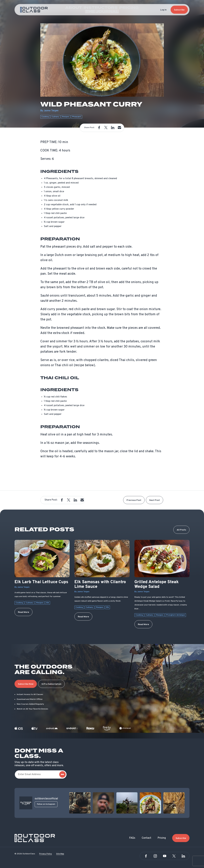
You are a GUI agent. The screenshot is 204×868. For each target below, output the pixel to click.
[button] (99, 128)
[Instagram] (155, 856)
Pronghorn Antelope (176, 615)
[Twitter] (174, 856)
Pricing (110, 10)
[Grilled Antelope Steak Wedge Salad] (162, 559)
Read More (23, 612)
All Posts (181, 530)
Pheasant (77, 117)
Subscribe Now (26, 684)
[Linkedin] (183, 856)
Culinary (55, 117)
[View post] (80, 803)
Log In (163, 10)
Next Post (155, 500)
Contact (146, 838)
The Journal (131, 10)
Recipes (66, 117)
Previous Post (134, 500)
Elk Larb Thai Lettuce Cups (41, 582)
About (68, 10)
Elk (48, 603)
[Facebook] (146, 856)
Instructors (89, 10)
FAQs (132, 838)
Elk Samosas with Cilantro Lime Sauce (100, 585)
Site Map (60, 854)
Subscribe (179, 10)
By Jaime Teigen (22, 587)
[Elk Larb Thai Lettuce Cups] (42, 559)
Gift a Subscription (51, 684)
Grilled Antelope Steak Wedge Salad (157, 585)
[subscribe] (62, 774)
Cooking (45, 117)
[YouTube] (165, 856)
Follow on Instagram (46, 804)
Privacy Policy (46, 854)
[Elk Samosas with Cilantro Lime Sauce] (102, 559)
